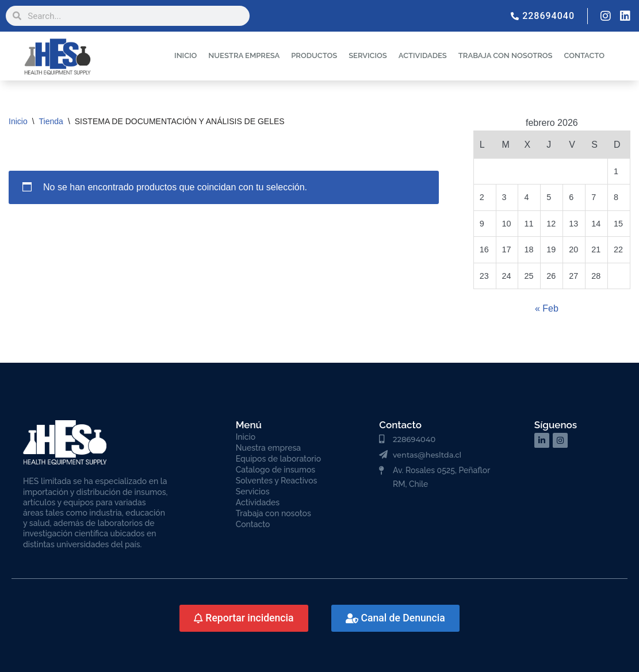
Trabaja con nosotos (273, 513)
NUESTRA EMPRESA (244, 55)
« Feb (547, 308)
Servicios (253, 491)
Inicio (18, 121)
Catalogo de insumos (276, 470)
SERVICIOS (368, 55)
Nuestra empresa (268, 448)
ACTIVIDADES (423, 55)
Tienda (51, 121)
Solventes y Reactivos (277, 481)
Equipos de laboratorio (278, 459)
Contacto (253, 524)
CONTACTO (584, 55)
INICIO (185, 55)
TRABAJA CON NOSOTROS (506, 55)
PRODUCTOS (314, 55)
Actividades (258, 502)
